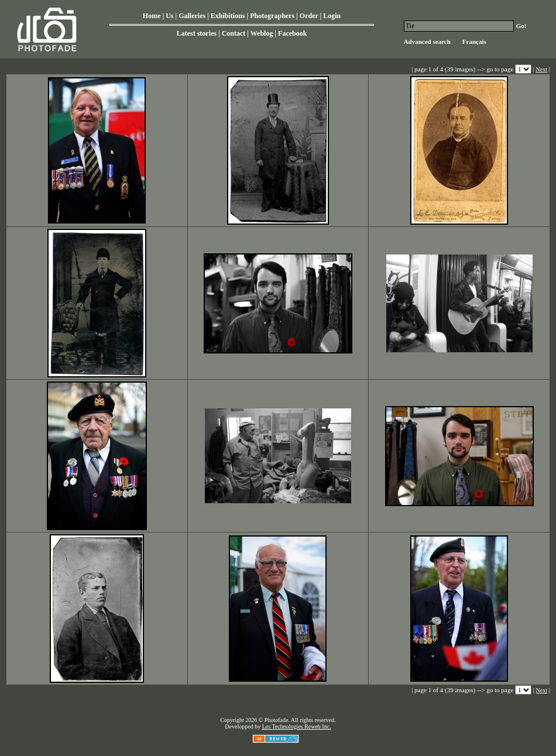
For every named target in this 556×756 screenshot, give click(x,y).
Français (474, 42)
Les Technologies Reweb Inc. (297, 726)
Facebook (292, 33)
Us (169, 16)
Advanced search (427, 42)
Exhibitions (228, 16)
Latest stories (197, 33)
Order (309, 16)
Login (332, 16)
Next (542, 69)
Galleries (192, 16)
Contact (234, 33)
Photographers (272, 16)
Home (152, 16)
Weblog (262, 33)
